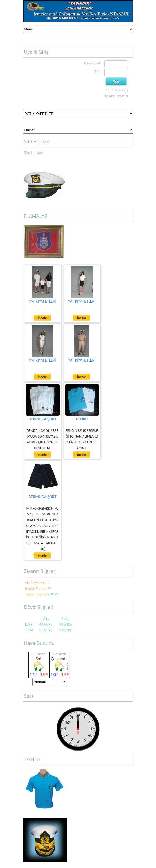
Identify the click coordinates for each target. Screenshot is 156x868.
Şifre (98, 72)
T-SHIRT (82, 419)
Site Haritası (34, 153)
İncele (42, 318)
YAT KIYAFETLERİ (42, 301)
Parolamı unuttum (117, 90)
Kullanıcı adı (92, 63)
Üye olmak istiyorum (116, 96)
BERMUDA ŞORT (42, 419)
